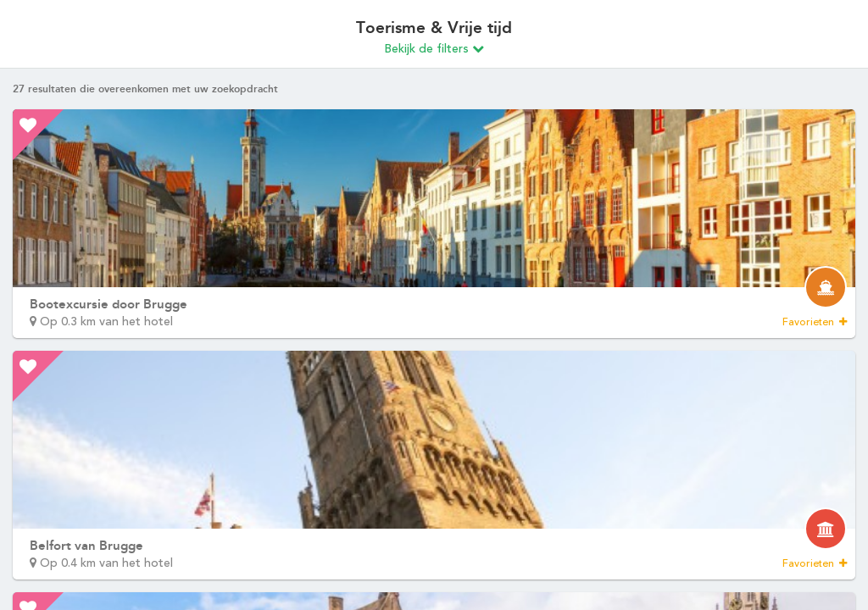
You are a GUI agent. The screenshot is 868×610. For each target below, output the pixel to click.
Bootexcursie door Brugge (108, 304)
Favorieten (815, 322)
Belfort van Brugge (86, 546)
